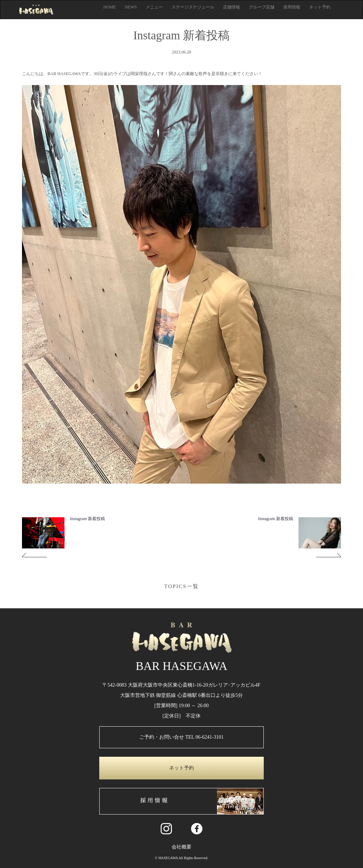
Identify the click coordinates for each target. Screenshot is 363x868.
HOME (110, 7)
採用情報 (292, 7)
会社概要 (181, 847)
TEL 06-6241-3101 (205, 737)
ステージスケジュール (193, 7)
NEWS (131, 7)
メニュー (154, 7)
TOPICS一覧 (181, 586)
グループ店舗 (262, 7)
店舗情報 (231, 7)
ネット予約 (320, 7)
